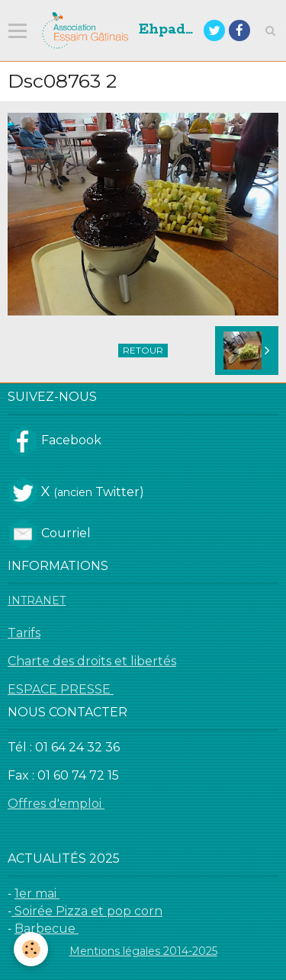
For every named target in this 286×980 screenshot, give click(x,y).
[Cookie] (31, 949)
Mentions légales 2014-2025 (143, 951)
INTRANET (37, 600)
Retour (143, 350)
